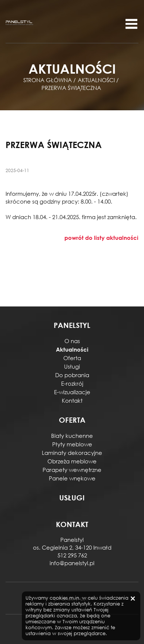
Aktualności (72, 349)
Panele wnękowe (72, 478)
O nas (72, 341)
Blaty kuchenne (72, 436)
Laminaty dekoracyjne (72, 453)
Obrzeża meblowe (72, 461)
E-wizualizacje (72, 392)
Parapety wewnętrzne (72, 470)
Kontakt (72, 400)
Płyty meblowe (72, 444)
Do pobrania (72, 375)
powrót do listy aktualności (101, 238)
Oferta (72, 358)
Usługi (72, 366)
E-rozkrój (72, 383)
